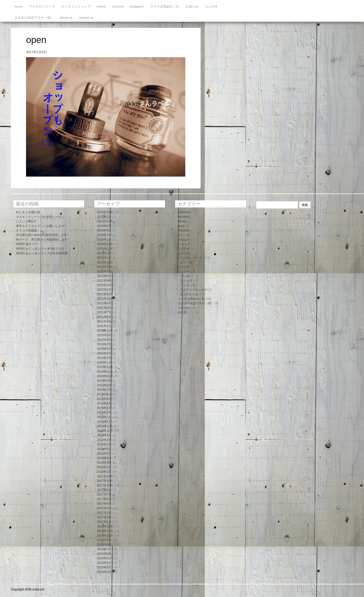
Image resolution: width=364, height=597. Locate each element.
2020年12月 (105, 331)
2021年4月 (104, 322)
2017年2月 (104, 517)
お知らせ (192, 6)
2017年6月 (104, 499)
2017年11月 (105, 481)
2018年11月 (105, 426)
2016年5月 (104, 558)
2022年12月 (105, 262)
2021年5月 (104, 317)
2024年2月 (104, 235)
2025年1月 (104, 217)
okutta (182, 221)
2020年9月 (104, 335)
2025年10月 (105, 212)
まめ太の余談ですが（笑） (34, 18)
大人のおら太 (189, 294)
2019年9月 (104, 381)
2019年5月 (104, 399)
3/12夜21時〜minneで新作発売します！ (43, 235)
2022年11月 (105, 267)
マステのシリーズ (42, 6)
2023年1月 (104, 258)
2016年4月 (104, 563)
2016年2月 (104, 572)
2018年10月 (105, 431)
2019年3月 (104, 408)
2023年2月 (104, 253)
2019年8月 (104, 385)
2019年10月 (105, 376)
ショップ (184, 244)
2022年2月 (104, 290)
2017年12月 (105, 476)
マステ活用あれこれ (165, 6)
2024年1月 (104, 240)
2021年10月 (105, 299)
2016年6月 (104, 554)
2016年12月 (105, 526)
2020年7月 (104, 344)
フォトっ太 (188, 285)
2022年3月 (104, 285)
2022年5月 (104, 276)
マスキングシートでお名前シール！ (40, 217)
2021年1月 (104, 326)
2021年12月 (105, 294)
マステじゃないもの (194, 290)
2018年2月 (104, 467)
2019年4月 (104, 403)
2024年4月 (104, 226)
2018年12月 (105, 422)
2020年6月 (104, 349)
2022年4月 (104, 281)
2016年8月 (104, 545)
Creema (118, 6)
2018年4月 (104, 458)
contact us (86, 18)
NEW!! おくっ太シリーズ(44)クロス (40, 249)
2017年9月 (104, 490)
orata (181, 226)
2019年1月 (104, 417)
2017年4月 (104, 508)
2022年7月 (104, 271)
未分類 (182, 312)
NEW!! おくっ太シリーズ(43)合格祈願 (42, 253)
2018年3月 (104, 463)
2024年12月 (105, 221)
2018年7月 (104, 444)
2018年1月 (104, 472)
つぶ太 (185, 276)
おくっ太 (184, 235)
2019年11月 (105, 372)
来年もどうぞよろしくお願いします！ (42, 226)
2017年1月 (104, 522)
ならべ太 (184, 253)
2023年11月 (105, 249)
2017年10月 (105, 485)
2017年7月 (104, 495)
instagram (137, 6)
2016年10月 (105, 536)
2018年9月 (104, 435)
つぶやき (211, 6)
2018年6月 (104, 449)
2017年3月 (104, 513)
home (19, 6)
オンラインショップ (76, 6)
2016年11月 (105, 531)
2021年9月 (104, 303)
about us (66, 18)
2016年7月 (104, 549)
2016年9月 (104, 540)
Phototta (183, 230)
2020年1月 (104, 363)
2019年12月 (105, 367)
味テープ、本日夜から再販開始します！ (43, 240)
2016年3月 (104, 567)
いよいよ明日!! (26, 221)
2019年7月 (104, 390)
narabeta (184, 217)
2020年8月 (104, 340)
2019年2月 (104, 413)
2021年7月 (104, 312)
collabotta (184, 212)
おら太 (185, 267)
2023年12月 (105, 244)
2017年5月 (104, 504)
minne (101, 6)
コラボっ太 (188, 271)
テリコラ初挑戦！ (28, 230)
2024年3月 (104, 230)
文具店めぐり (187, 308)
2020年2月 (104, 358)
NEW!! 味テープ (27, 244)
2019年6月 (104, 394)
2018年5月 (104, 454)
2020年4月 (104, 353)
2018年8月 (104, 440)
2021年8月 (104, 308)
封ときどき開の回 (28, 212)
